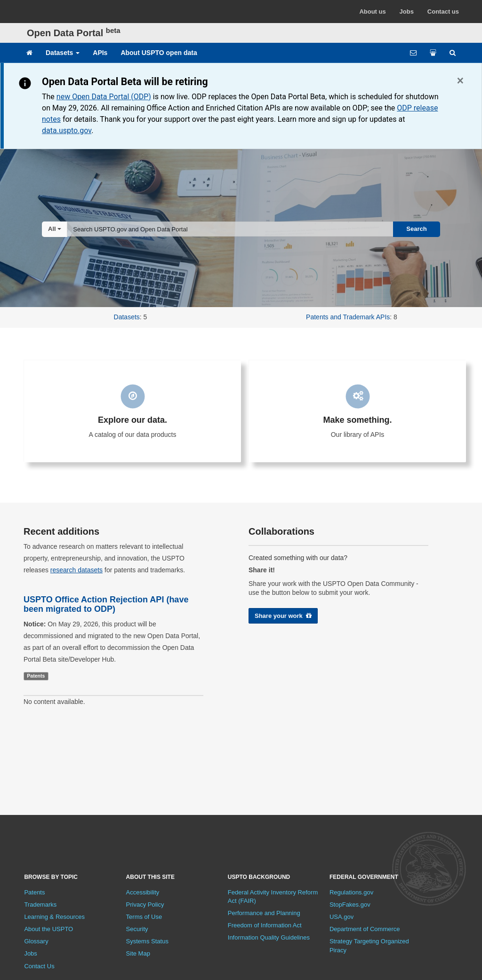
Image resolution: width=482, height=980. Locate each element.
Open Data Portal (74, 33)
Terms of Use (144, 917)
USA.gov (341, 917)
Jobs (407, 12)
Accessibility (143, 892)
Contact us (443, 12)
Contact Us (39, 966)
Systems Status (147, 941)
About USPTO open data (159, 53)
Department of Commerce (365, 929)
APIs (100, 53)
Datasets (63, 53)
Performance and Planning (264, 913)
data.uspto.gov (67, 130)
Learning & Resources (54, 917)
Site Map (138, 953)
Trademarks (40, 905)
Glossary (36, 941)
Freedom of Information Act (265, 925)
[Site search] (453, 53)
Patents (34, 892)
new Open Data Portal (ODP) (104, 97)
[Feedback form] (413, 53)
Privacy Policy (145, 905)
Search (416, 229)
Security (137, 929)
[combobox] (230, 229)
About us (372, 12)
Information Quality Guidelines (269, 937)
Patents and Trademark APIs (348, 317)
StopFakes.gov (350, 905)
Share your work (283, 616)
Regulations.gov (351, 892)
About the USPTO (48, 929)
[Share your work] (433, 53)
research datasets (76, 570)
